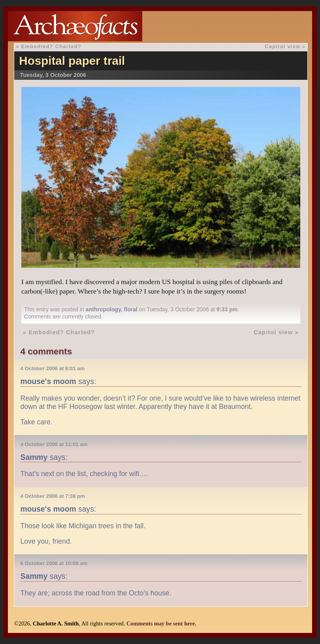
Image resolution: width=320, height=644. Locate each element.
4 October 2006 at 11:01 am (54, 444)
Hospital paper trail (72, 61)
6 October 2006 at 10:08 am (54, 563)
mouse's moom (48, 381)
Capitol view (282, 46)
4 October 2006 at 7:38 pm (52, 496)
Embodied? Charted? (51, 46)
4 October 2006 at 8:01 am (52, 368)
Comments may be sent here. (161, 623)
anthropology (103, 309)
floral (131, 309)
